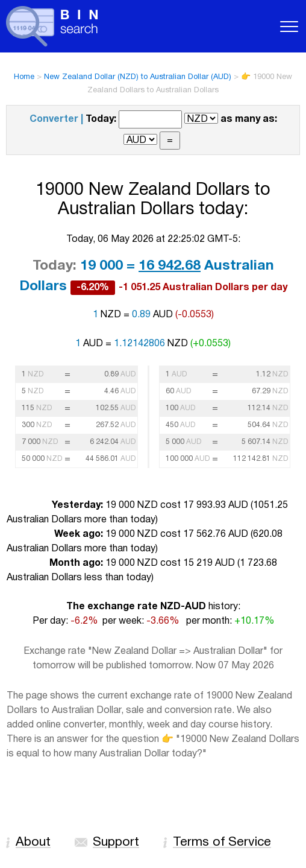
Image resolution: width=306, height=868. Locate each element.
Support (116, 842)
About (33, 842)
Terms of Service (222, 842)
